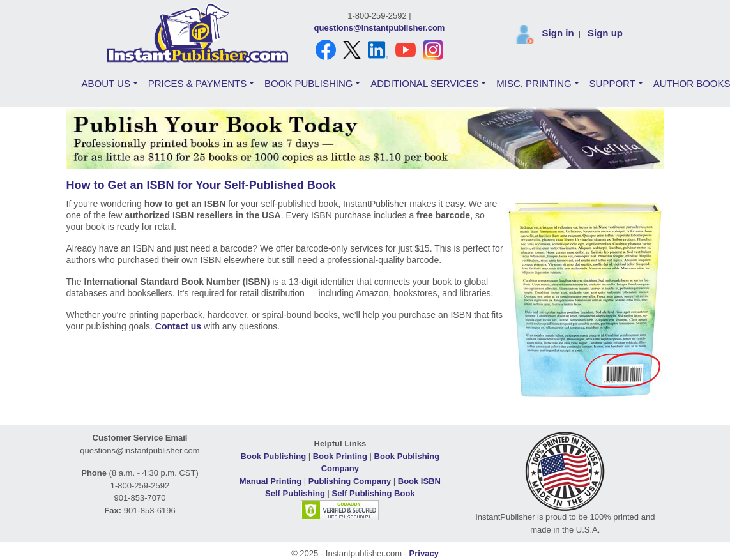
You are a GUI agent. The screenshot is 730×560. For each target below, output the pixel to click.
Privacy (424, 553)
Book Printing (340, 456)
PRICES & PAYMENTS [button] (197, 83)
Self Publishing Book (374, 493)
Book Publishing (274, 456)
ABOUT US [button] (106, 83)
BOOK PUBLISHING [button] (308, 83)
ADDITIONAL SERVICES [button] (424, 83)
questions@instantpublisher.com (380, 28)
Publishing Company (350, 481)
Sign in (558, 33)
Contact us (178, 326)
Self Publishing (295, 493)
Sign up (605, 33)
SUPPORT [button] (612, 83)
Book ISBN (419, 481)
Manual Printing (271, 481)
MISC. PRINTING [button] (534, 83)
